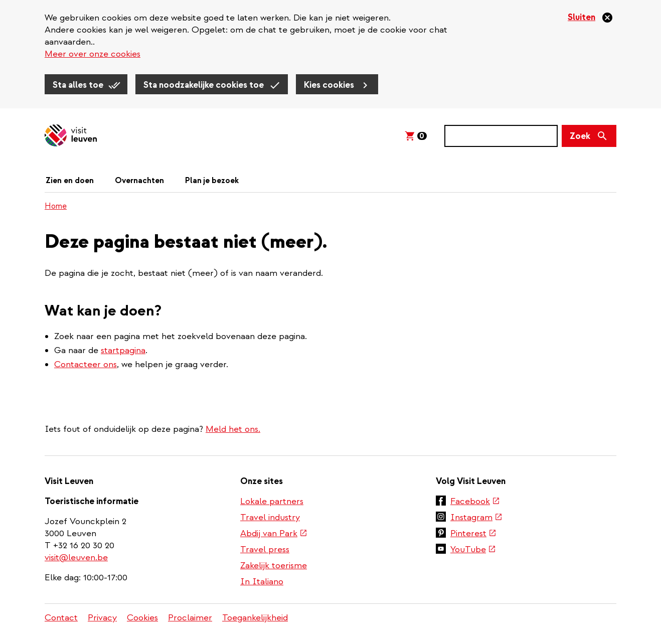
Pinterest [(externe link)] (473, 533)
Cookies (142, 618)
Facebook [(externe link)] (475, 501)
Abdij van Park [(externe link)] (274, 533)
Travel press (265, 549)
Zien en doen (70, 181)
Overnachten (139, 181)
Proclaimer (190, 618)
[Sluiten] (591, 18)
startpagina (123, 350)
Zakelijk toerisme (274, 566)
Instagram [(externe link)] (476, 517)
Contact (61, 618)
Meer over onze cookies (93, 54)
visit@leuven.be (76, 557)
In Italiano (262, 582)
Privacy (102, 618)
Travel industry (270, 517)
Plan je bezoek (212, 181)
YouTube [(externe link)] (473, 549)
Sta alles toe (78, 85)
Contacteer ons (86, 364)
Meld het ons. (233, 429)
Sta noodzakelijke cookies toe (204, 85)
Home (56, 206)
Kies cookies (329, 85)
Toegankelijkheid (255, 618)
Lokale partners (272, 501)
